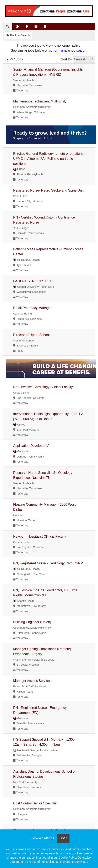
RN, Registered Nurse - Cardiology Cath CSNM (48, 563)
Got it (63, 838)
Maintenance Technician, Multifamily (40, 101)
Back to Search (18, 35)
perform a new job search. (68, 50)
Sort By (66, 59)
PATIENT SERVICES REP (33, 281)
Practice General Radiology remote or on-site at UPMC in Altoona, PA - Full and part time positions (48, 159)
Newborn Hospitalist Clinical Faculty (40, 536)
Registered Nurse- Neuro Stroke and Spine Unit (48, 190)
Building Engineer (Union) (32, 622)
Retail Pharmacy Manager (32, 308)
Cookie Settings (42, 838)
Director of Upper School (31, 335)
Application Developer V (31, 446)
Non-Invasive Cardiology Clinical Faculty (43, 387)
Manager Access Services (32, 681)
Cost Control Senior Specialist (35, 803)
